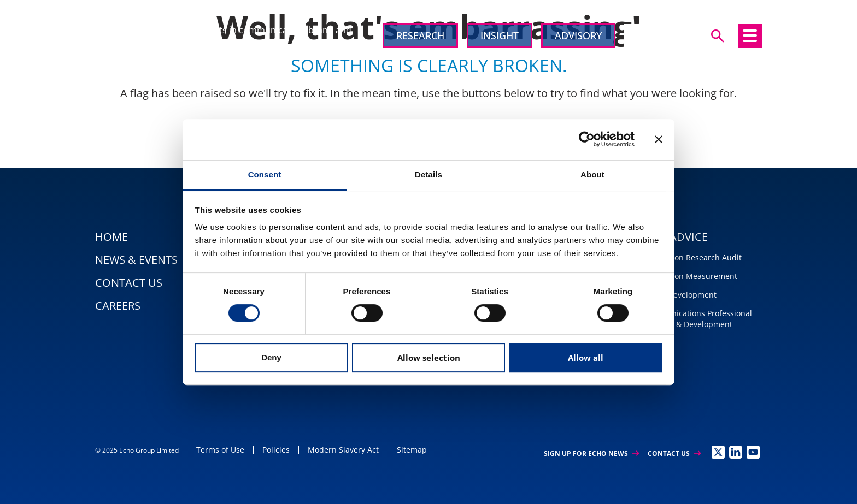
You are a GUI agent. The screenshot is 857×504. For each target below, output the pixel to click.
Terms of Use (220, 450)
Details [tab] (428, 174)
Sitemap (412, 450)
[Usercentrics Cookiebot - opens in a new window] (587, 139)
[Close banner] (659, 139)
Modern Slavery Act (343, 450)
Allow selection (429, 358)
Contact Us (674, 453)
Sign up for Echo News (591, 453)
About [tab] (592, 174)
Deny (271, 357)
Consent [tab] (265, 174)
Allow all (586, 358)
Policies (276, 450)
